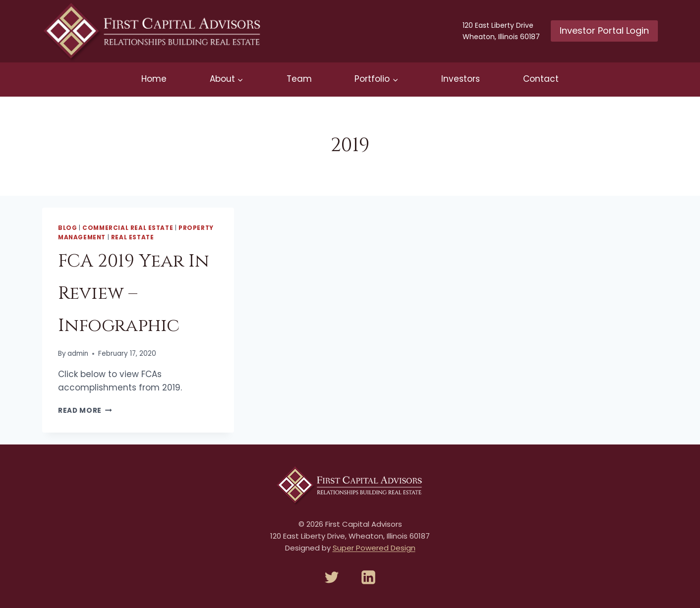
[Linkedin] (368, 577)
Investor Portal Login (604, 30)
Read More (85, 411)
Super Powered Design (374, 548)
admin (78, 354)
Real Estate (133, 237)
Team (299, 79)
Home (154, 79)
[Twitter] (332, 577)
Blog (67, 228)
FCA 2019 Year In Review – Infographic (134, 293)
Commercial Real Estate (128, 228)
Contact (541, 79)
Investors (461, 79)
